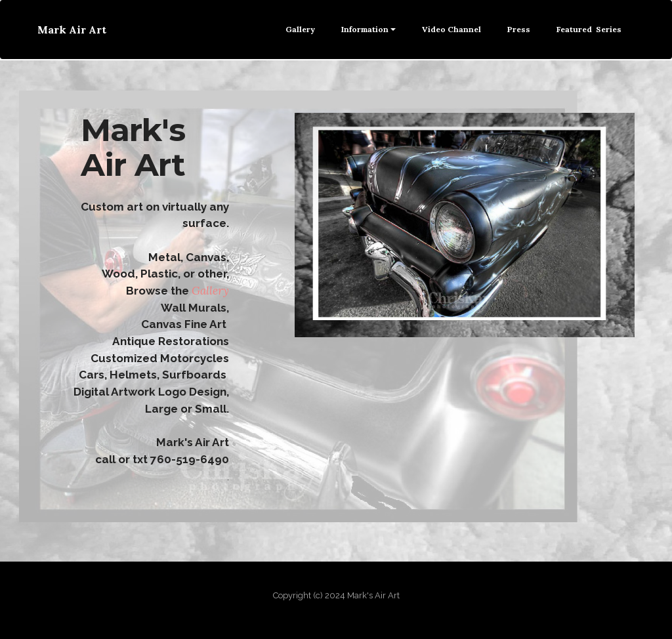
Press (519, 29)
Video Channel (451, 29)
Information (365, 29)
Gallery (300, 29)
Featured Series (589, 29)
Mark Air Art (72, 30)
